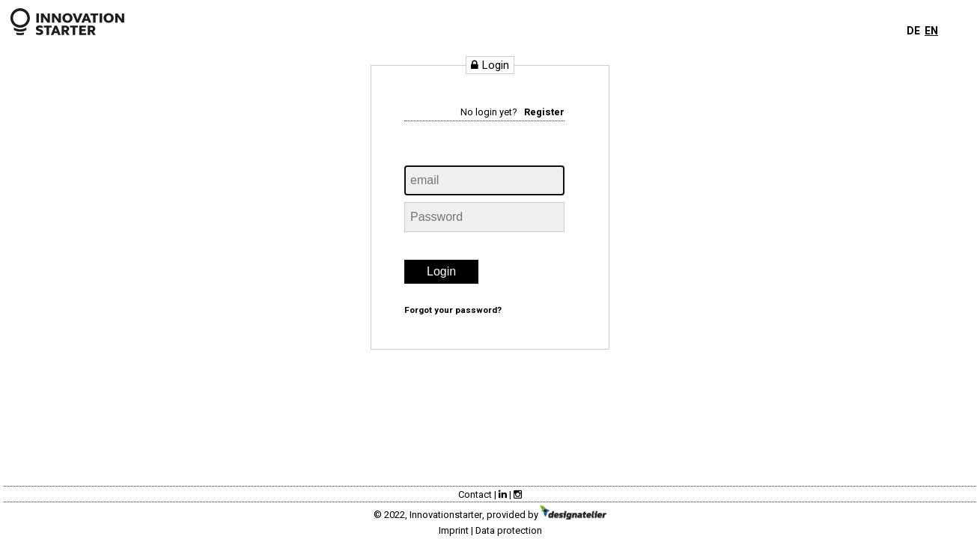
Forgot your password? (453, 310)
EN (931, 31)
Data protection (509, 530)
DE (913, 31)
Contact (475, 494)
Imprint (454, 530)
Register (544, 112)
